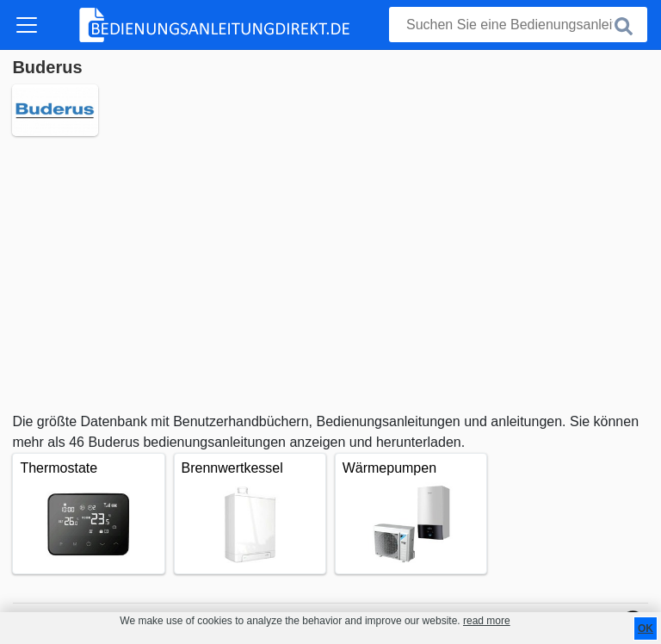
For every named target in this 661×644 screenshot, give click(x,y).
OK (646, 629)
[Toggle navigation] (27, 25)
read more (487, 621)
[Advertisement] (330, 274)
